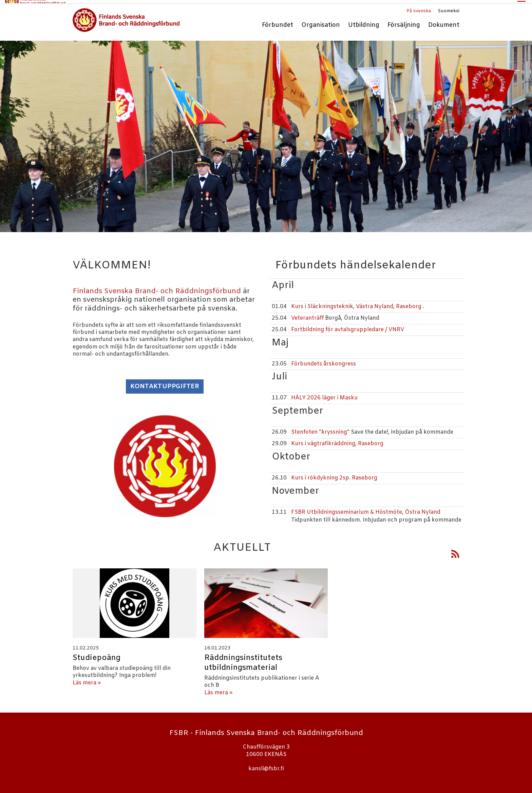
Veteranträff (307, 315)
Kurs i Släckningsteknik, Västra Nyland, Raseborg (356, 304)
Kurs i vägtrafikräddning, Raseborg (337, 441)
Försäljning (404, 23)
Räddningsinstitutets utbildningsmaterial (243, 660)
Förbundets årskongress (324, 361)
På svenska (419, 8)
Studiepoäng (97, 655)
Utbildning (364, 23)
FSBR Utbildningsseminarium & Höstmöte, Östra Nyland (366, 509)
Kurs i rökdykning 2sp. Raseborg (334, 475)
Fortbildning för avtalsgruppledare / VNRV (348, 327)
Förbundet (278, 23)
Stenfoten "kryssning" (321, 429)
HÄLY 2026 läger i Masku (324, 395)
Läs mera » (87, 680)
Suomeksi (449, 8)
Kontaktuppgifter (165, 384)
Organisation (321, 23)
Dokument (444, 23)
